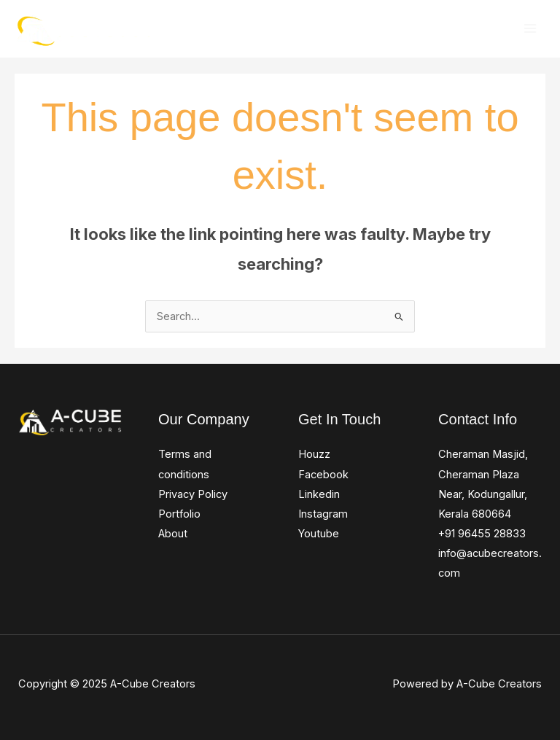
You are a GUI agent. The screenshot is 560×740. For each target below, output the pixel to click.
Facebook (323, 475)
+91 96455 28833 (482, 534)
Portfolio (179, 514)
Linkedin (319, 494)
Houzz (314, 454)
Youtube (319, 534)
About (173, 534)
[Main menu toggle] (530, 28)
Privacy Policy (193, 494)
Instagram (323, 514)
